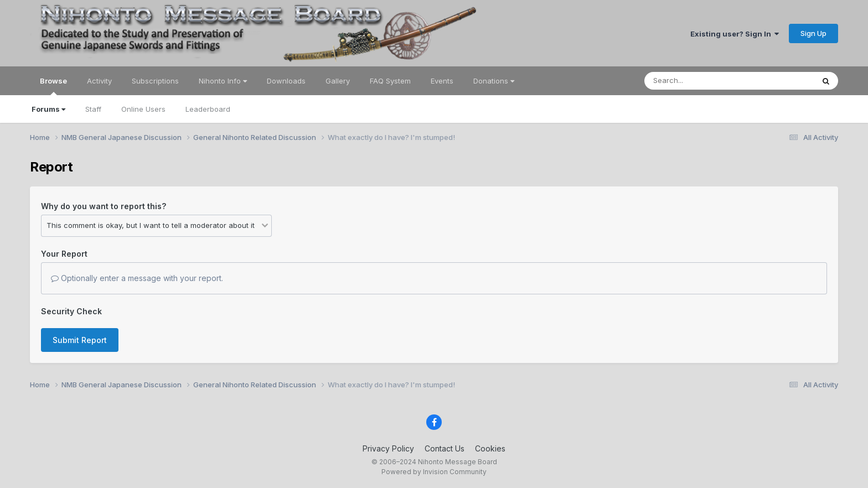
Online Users (143, 109)
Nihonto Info (223, 81)
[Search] (699, 81)
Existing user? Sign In (735, 34)
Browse (53, 86)
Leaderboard (208, 109)
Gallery (338, 81)
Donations (494, 81)
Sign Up (813, 33)
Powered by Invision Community (434, 472)
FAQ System (390, 81)
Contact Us (445, 448)
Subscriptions (155, 81)
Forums (48, 109)
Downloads (286, 81)
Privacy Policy (388, 448)
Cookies (490, 448)
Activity (99, 81)
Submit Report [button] (80, 340)
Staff (93, 109)
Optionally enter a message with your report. (137, 278)
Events (442, 81)
